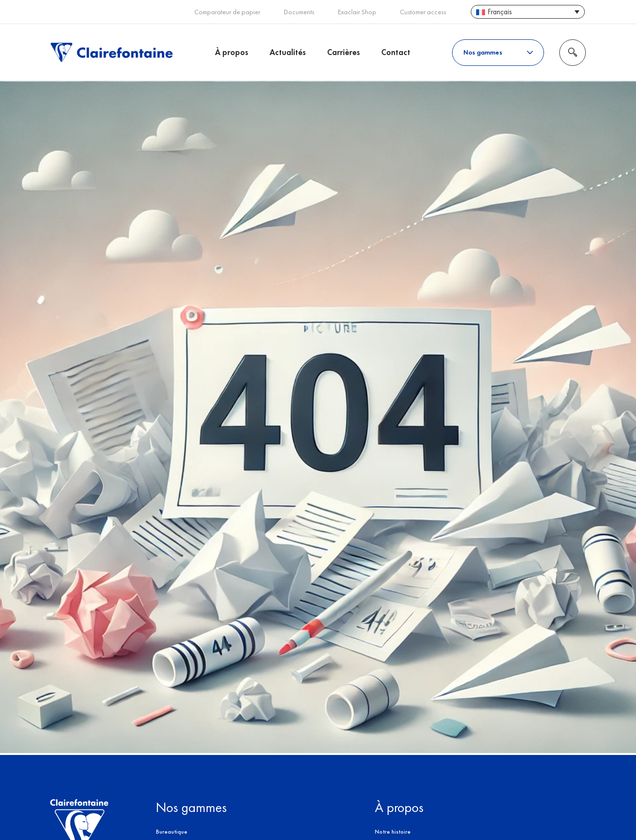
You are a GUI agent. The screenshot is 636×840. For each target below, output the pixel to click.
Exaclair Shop (357, 12)
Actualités (288, 52)
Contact (396, 52)
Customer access (423, 12)
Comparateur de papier (227, 12)
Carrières (344, 52)
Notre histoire (393, 832)
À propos (232, 52)
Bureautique (172, 832)
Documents (299, 12)
